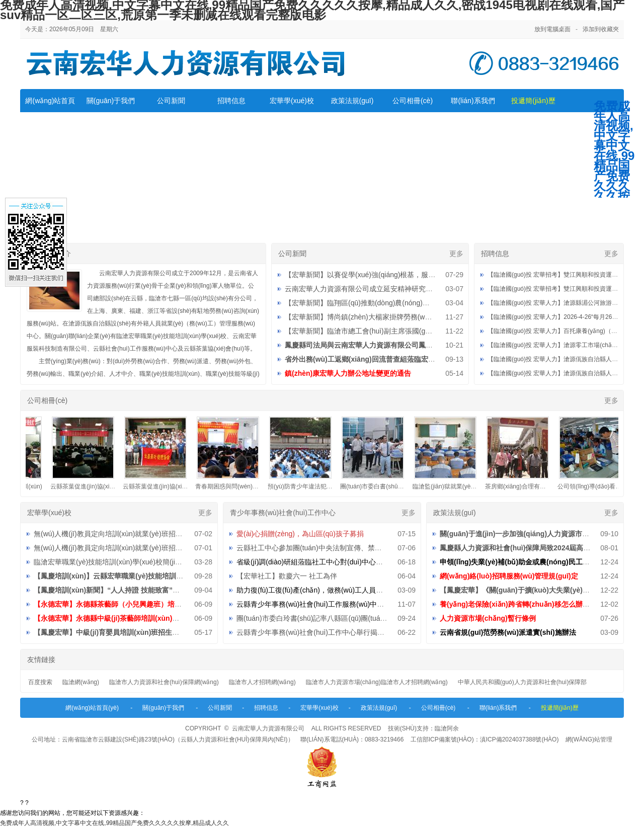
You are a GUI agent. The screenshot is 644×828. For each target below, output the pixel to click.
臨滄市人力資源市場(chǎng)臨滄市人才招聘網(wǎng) (377, 682)
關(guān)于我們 (111, 101)
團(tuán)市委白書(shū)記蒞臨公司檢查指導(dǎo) (409, 486)
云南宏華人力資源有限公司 (268, 728)
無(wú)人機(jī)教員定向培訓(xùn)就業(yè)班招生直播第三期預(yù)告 (139, 534)
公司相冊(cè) (413, 101)
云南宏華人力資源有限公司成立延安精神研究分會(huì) (370, 289)
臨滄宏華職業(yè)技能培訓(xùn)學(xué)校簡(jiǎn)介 (113, 562)
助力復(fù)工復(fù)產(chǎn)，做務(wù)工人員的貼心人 (320, 590)
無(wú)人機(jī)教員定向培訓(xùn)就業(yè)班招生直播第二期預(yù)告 (139, 548)
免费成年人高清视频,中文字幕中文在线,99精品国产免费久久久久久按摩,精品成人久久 (114, 823)
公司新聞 (171, 101)
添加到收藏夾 (601, 29)
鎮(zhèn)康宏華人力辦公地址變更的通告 (348, 373)
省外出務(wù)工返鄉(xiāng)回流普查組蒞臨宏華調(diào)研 (377, 359)
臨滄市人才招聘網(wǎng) (262, 682)
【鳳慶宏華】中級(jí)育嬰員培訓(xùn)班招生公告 (110, 632)
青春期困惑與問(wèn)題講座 (238, 486)
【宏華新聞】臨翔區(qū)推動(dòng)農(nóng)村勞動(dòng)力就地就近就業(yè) (405, 303)
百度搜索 (40, 682)
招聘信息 (231, 101)
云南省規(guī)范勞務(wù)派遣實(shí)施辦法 (508, 632)
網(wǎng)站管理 (589, 739)
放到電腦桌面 (552, 29)
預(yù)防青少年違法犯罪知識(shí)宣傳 (323, 486)
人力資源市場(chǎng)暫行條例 (488, 618)
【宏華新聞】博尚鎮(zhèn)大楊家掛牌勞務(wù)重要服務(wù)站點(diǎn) (395, 317)
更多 (456, 254)
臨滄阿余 (447, 728)
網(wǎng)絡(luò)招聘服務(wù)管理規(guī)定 (509, 576)
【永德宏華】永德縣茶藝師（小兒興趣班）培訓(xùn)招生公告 (130, 604)
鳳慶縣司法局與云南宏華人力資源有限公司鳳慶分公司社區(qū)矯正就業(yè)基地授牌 (417, 345)
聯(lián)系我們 (473, 101)
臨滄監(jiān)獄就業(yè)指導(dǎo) (461, 486)
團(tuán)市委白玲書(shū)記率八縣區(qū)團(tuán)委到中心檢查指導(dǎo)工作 (355, 618)
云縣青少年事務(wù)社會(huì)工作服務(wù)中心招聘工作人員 (331, 604)
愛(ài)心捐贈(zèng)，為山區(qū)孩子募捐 (300, 534)
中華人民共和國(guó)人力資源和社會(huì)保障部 (522, 682)
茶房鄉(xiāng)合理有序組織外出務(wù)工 (544, 486)
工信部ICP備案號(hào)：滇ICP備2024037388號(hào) (485, 739)
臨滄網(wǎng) (81, 682)
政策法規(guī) (352, 101)
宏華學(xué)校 (292, 101)
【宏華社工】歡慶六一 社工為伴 (287, 576)
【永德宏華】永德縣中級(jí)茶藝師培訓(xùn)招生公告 (117, 618)
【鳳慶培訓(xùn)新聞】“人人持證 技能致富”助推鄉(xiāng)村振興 (136, 590)
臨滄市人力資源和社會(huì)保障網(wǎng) (164, 682)
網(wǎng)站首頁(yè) (92, 708)
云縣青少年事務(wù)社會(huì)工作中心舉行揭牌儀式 (317, 632)
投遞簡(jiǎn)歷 (533, 101)
